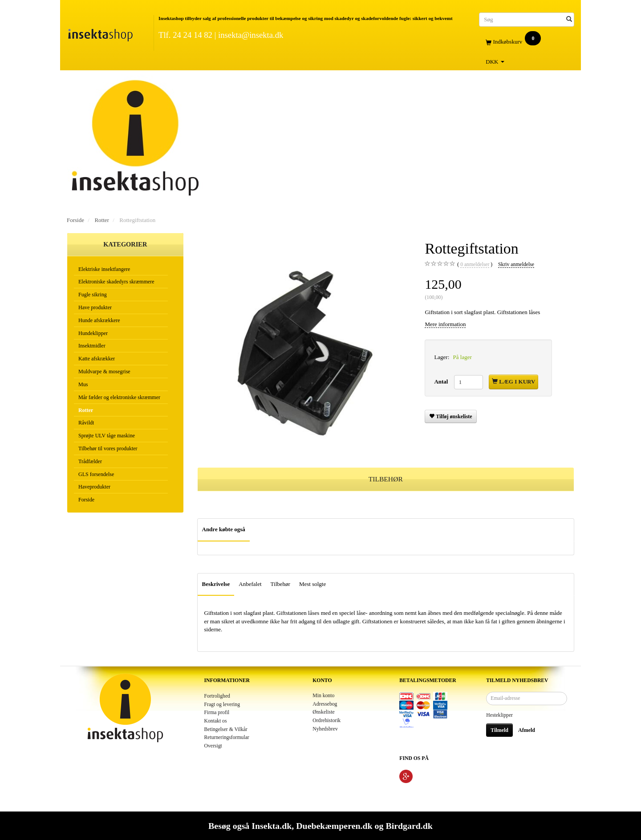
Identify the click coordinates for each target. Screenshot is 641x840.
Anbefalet (250, 584)
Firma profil (217, 713)
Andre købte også (224, 529)
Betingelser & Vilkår (226, 729)
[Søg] (569, 19)
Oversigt (213, 746)
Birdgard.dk (409, 826)
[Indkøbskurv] (527, 42)
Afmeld (527, 730)
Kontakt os (216, 721)
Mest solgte (312, 584)
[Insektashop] (100, 33)
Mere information (445, 324)
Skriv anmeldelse (516, 265)
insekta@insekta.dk (251, 35)
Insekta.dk (272, 826)
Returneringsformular (227, 737)
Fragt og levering (222, 705)
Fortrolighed (217, 696)
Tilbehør (280, 584)
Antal (442, 382)
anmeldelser (475, 265)
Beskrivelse (216, 584)
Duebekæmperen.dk (334, 826)
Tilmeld (499, 730)
